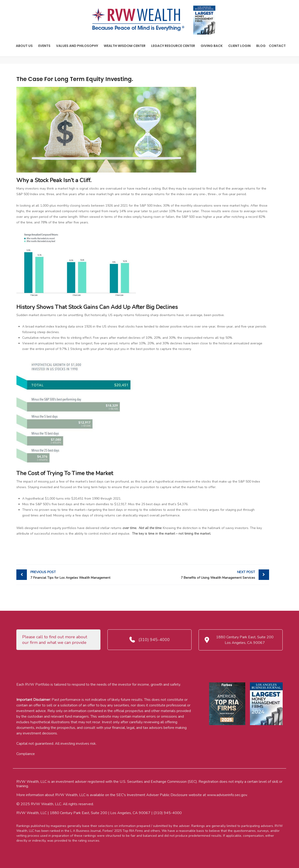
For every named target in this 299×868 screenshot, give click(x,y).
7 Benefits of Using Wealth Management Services (200, 575)
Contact (277, 46)
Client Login (239, 46)
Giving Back (212, 46)
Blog (261, 46)
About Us (24, 46)
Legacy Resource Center (173, 46)
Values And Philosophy (77, 46)
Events (44, 46)
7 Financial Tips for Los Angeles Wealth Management (85, 575)
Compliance (26, 754)
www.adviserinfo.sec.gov (227, 795)
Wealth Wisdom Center (125, 46)
